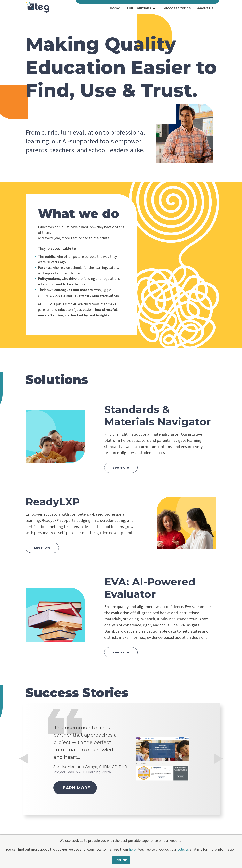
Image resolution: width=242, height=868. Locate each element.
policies (183, 849)
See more (121, 468)
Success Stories (177, 8)
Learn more (75, 788)
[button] (24, 784)
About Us (205, 8)
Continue (121, 860)
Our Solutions (139, 8)
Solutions (57, 380)
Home (115, 8)
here (132, 849)
